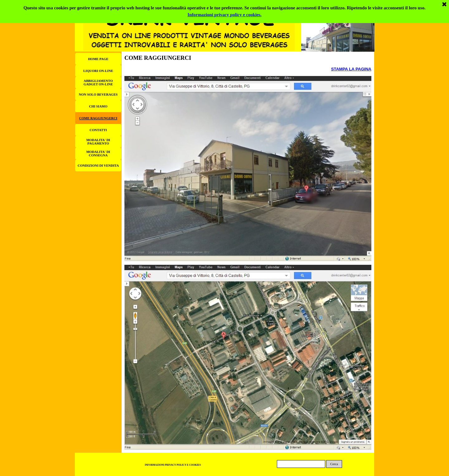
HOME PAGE (98, 59)
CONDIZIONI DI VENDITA (98, 166)
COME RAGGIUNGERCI (98, 118)
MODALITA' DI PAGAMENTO (98, 142)
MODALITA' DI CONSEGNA (98, 154)
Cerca (334, 464)
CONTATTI (98, 130)
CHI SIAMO (98, 106)
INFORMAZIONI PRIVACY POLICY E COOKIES (173, 465)
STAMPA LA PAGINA (351, 69)
